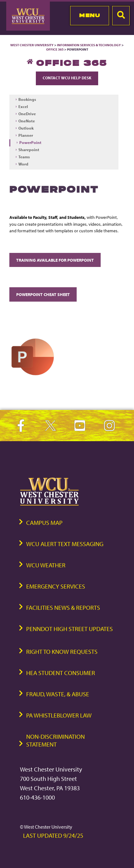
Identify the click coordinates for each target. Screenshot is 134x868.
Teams (24, 157)
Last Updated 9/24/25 (53, 835)
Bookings (27, 99)
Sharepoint (29, 150)
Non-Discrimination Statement (55, 740)
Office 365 (55, 49)
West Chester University (32, 45)
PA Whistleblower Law (59, 715)
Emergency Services (56, 586)
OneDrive (27, 114)
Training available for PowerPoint (55, 260)
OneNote (27, 121)
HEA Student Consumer (61, 673)
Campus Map (44, 523)
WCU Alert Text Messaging (65, 544)
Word (23, 164)
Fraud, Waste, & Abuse (58, 694)
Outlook (26, 128)
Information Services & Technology (89, 45)
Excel (23, 106)
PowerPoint (30, 142)
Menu (90, 15)
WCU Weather (46, 565)
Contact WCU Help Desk (67, 78)
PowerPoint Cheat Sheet (43, 294)
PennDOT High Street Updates (69, 629)
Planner (26, 135)
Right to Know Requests (62, 651)
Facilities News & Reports (63, 607)
